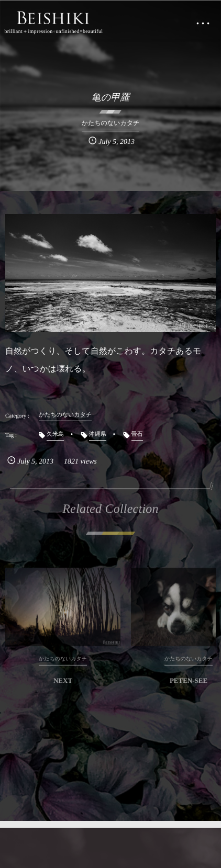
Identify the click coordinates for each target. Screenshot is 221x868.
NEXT (63, 684)
